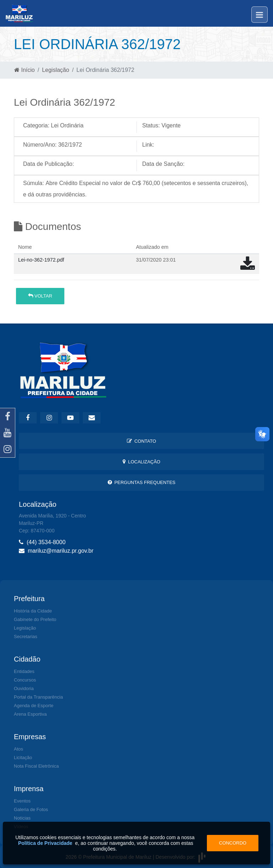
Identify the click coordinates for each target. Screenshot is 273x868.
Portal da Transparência (38, 697)
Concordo (233, 843)
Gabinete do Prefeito (35, 619)
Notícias (22, 818)
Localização (141, 462)
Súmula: (34, 183)
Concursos (25, 680)
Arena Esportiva (30, 714)
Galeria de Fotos (31, 809)
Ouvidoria (24, 688)
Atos (18, 749)
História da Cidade (33, 611)
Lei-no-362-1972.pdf (41, 260)
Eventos (22, 801)
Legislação (56, 70)
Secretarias (26, 636)
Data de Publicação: (49, 164)
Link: (148, 145)
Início (25, 70)
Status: (151, 125)
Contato (141, 441)
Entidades (24, 671)
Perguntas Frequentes (142, 482)
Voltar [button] (40, 296)
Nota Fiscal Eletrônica (36, 766)
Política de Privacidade (45, 843)
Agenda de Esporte (34, 706)
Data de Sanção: (163, 164)
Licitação (23, 757)
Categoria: (36, 125)
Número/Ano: (40, 145)
